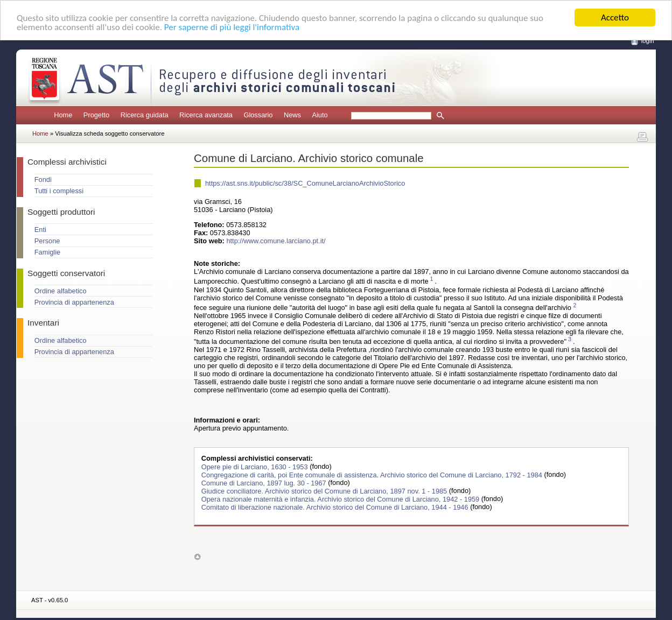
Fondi (43, 179)
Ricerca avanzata (206, 115)
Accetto (615, 17)
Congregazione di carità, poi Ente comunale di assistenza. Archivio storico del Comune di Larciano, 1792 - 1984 (373, 474)
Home (63, 115)
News (292, 115)
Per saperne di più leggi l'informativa (232, 27)
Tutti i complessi (59, 191)
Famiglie (47, 252)
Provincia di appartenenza (74, 302)
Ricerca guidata (145, 115)
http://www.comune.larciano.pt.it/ (276, 241)
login (648, 41)
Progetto (96, 115)
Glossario (258, 115)
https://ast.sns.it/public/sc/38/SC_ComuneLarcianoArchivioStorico (305, 183)
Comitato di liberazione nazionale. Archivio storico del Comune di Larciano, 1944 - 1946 (336, 507)
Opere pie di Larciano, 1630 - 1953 (255, 466)
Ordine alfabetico (61, 291)
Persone (47, 241)
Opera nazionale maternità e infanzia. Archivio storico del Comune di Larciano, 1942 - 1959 (341, 499)
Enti (40, 230)
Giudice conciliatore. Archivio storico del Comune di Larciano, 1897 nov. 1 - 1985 (325, 491)
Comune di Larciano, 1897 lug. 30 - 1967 (265, 482)
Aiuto (320, 115)
